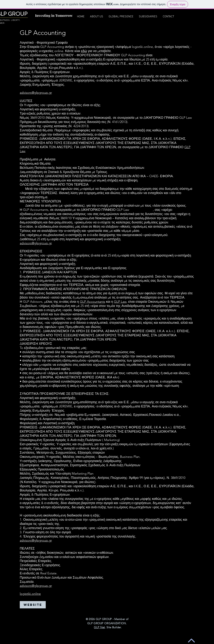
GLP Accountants (93, 302)
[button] (148, 17)
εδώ (84, 51)
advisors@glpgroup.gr (36, 93)
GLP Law (120, 302)
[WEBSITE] (33, 605)
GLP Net (99, 627)
